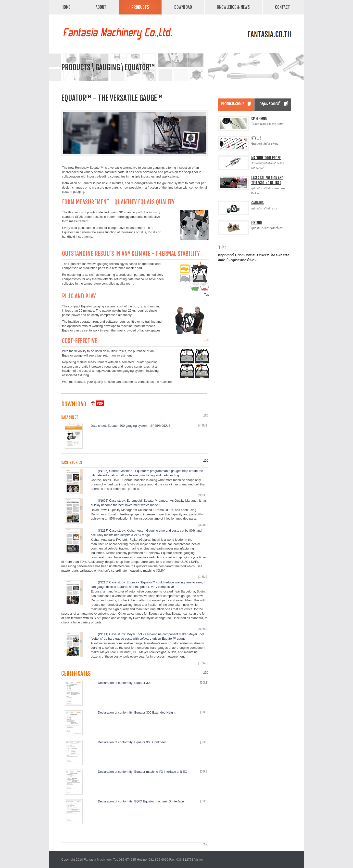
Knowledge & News (233, 7)
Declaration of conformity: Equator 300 (125, 683)
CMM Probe (259, 118)
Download (183, 7)
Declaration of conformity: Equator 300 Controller (132, 742)
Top (207, 295)
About (101, 7)
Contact (283, 7)
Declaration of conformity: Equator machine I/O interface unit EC (142, 772)
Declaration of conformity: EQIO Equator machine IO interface (141, 801)
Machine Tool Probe (266, 158)
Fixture (257, 223)
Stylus (256, 138)
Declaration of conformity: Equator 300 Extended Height (137, 712)
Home (66, 7)
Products (139, 7)
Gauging (258, 203)
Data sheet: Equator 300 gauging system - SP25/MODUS (131, 426)
